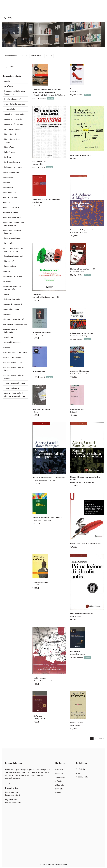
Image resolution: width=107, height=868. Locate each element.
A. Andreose (37, 520)
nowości (7, 271)
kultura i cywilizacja (12, 207)
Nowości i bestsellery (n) (13, 276)
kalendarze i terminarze (13, 167)
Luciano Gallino (38, 164)
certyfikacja (9, 86)
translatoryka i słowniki (13, 357)
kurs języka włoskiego (12, 217)
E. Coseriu (74, 412)
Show (36, 56)
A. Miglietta (84, 232)
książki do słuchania (12, 197)
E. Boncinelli (75, 336)
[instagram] (9, 783)
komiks (7, 182)
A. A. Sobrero (37, 202)
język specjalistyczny (12, 162)
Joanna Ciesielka (39, 297)
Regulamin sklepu (12, 800)
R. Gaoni (81, 272)
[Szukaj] (5, 18)
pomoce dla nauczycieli (13, 304)
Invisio (65, 865)
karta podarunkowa (12, 172)
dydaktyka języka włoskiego (15, 104)
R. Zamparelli (82, 374)
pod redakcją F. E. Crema (56, 95)
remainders (9, 337)
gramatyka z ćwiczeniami (14, 124)
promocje (8, 314)
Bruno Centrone (76, 616)
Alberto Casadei (38, 480)
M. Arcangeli (84, 336)
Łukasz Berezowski (52, 297)
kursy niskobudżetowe (13, 238)
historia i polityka (11, 134)
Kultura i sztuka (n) (11, 212)
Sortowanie (11, 56)
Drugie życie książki (12, 795)
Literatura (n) (9, 261)
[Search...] (16, 67)
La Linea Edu (9, 243)
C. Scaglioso (37, 95)
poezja (7, 294)
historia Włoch (10, 147)
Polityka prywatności (13, 802)
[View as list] (56, 56)
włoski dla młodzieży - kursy (15, 383)
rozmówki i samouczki (13, 342)
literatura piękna (10, 266)
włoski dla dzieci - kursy (13, 362)
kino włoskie (9, 177)
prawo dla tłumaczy (12, 309)
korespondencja (10, 192)
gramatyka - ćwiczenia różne (15, 114)
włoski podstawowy (12, 388)
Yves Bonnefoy (38, 335)
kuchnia (7, 202)
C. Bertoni (36, 412)
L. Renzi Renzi (47, 520)
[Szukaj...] (53, 18)
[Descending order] (27, 56)
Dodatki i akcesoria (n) (13, 99)
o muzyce (8, 281)
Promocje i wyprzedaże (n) (14, 319)
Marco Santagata (50, 480)
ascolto (7, 81)
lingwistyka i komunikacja (14, 256)
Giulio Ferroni (75, 726)
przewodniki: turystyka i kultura (16, 324)
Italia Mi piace (10, 152)
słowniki (7, 347)
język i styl (8, 157)
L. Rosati (42, 719)
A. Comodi (74, 272)
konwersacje (9, 187)
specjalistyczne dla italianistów (16, 352)
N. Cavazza (74, 92)
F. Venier (35, 719)
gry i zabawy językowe (13, 129)
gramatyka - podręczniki (13, 119)
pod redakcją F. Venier (78, 654)
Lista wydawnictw (12, 792)
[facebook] (6, 783)
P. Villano (36, 585)
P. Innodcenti (37, 374)
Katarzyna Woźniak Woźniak (42, 681)
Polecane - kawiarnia (12, 299)
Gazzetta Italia (10, 109)
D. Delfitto (74, 374)
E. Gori (44, 95)
